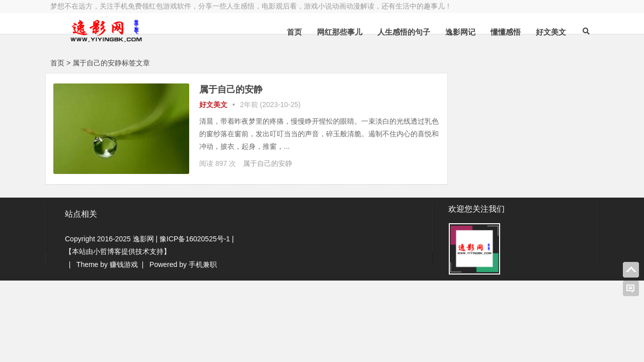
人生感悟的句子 (404, 32)
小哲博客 (107, 251)
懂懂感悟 (506, 32)
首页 (294, 32)
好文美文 (551, 32)
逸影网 (143, 239)
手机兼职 (203, 264)
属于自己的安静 (231, 89)
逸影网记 (460, 32)
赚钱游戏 (124, 264)
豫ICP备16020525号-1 (195, 239)
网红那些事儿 (340, 32)
